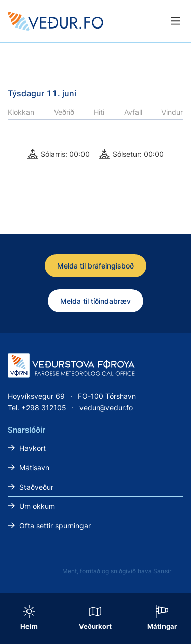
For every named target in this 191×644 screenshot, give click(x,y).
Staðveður (36, 487)
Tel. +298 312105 (37, 407)
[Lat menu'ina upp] (175, 21)
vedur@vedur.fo (106, 407)
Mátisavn (34, 467)
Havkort (33, 448)
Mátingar (162, 626)
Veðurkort (95, 626)
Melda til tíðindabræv (95, 301)
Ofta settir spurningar (55, 526)
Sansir (162, 571)
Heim (29, 626)
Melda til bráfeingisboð (95, 266)
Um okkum (37, 506)
